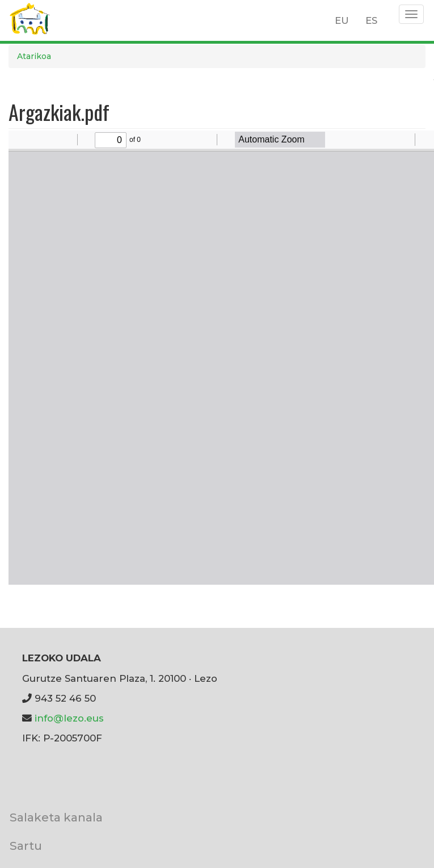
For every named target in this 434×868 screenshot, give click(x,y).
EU (342, 20)
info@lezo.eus (69, 718)
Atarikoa (34, 56)
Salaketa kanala (56, 817)
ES (371, 20)
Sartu (26, 846)
